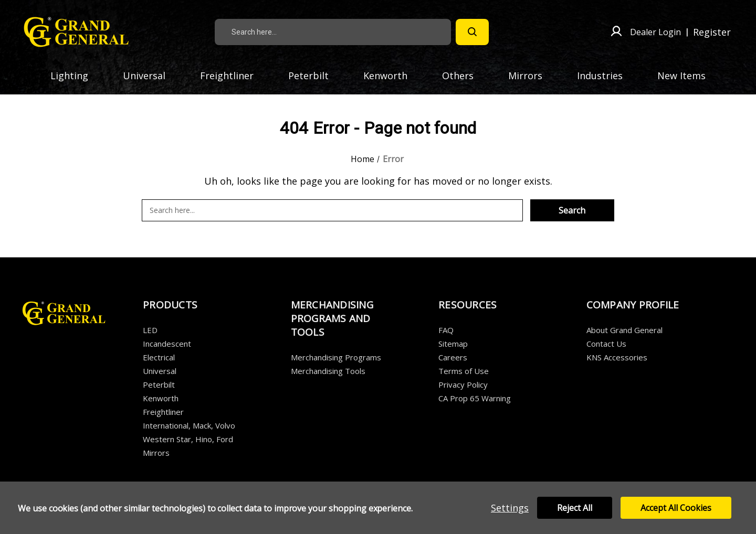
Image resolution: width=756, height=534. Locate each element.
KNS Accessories (617, 357)
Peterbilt (315, 76)
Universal (150, 76)
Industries (606, 76)
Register (712, 32)
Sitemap (453, 344)
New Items (681, 76)
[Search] (472, 32)
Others (464, 76)
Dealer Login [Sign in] (655, 32)
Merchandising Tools (328, 371)
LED (150, 330)
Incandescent (167, 344)
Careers (453, 357)
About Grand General (624, 330)
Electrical (159, 357)
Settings (510, 508)
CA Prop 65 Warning (475, 398)
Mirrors (532, 76)
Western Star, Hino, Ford (188, 439)
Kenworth (392, 76)
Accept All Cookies (676, 508)
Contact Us (606, 344)
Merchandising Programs (336, 357)
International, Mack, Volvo (189, 425)
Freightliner (233, 76)
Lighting (76, 76)
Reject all (575, 508)
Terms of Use (464, 371)
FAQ (446, 330)
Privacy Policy (463, 385)
